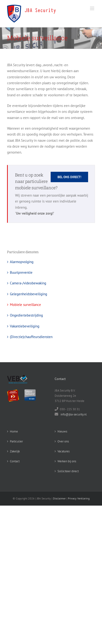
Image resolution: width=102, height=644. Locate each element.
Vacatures (63, 451)
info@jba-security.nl (74, 414)
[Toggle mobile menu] (92, 8)
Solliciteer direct (68, 471)
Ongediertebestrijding (26, 315)
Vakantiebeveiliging (25, 326)
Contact (15, 461)
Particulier (16, 441)
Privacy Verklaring (79, 498)
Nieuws (62, 431)
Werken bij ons (67, 461)
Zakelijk (15, 451)
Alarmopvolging (22, 262)
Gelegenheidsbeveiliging (29, 294)
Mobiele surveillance (25, 305)
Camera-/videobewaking (28, 283)
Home (14, 431)
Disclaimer (59, 498)
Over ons (63, 441)
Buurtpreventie (21, 272)
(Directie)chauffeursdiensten (31, 337)
